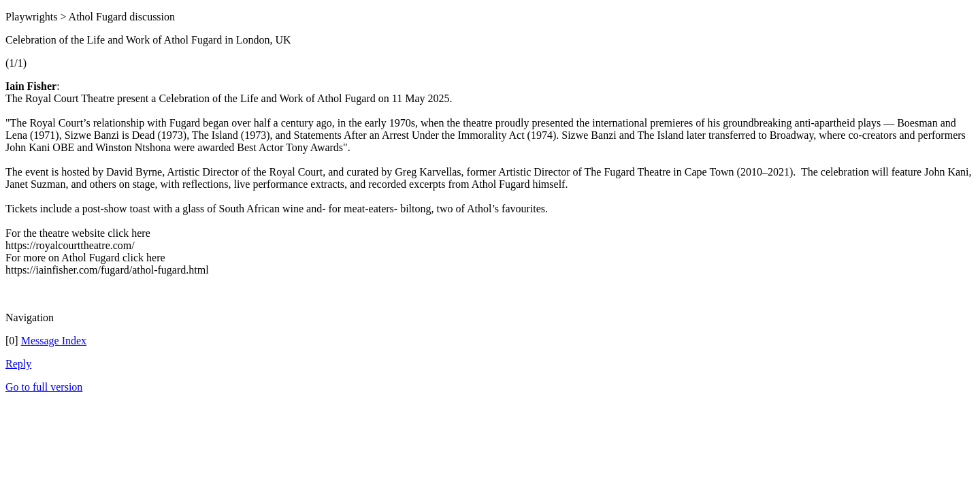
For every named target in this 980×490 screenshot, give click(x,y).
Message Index (54, 341)
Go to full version (44, 387)
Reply (18, 364)
